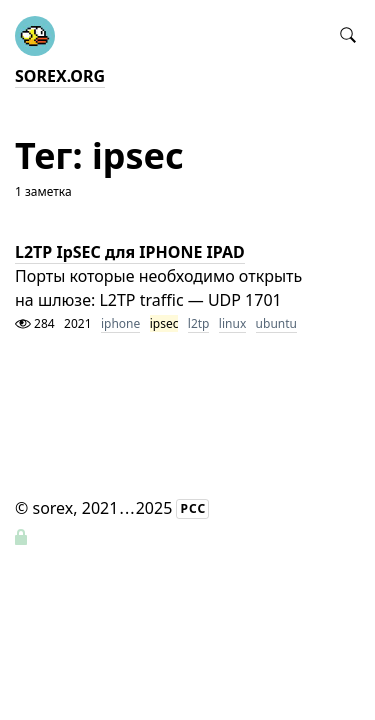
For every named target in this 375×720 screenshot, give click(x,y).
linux (232, 323)
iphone (120, 323)
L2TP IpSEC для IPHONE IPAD (130, 252)
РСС (193, 508)
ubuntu (276, 323)
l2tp (199, 323)
